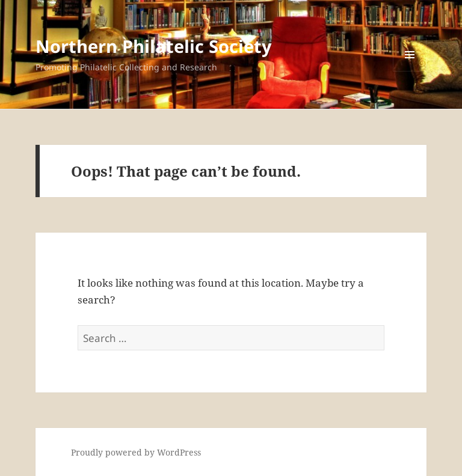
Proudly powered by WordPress (136, 452)
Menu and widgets (410, 71)
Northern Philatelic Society (154, 46)
